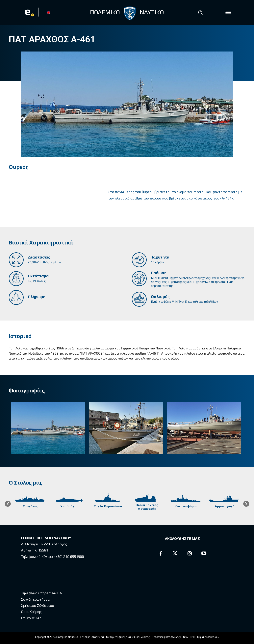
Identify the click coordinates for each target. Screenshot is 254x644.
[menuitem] (48, 12)
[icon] (228, 12)
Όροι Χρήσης (31, 612)
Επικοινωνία (31, 618)
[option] (30, 504)
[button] (200, 12)
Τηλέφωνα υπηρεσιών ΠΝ (42, 593)
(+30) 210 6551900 (69, 557)
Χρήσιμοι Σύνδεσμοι (38, 606)
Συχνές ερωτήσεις (36, 600)
